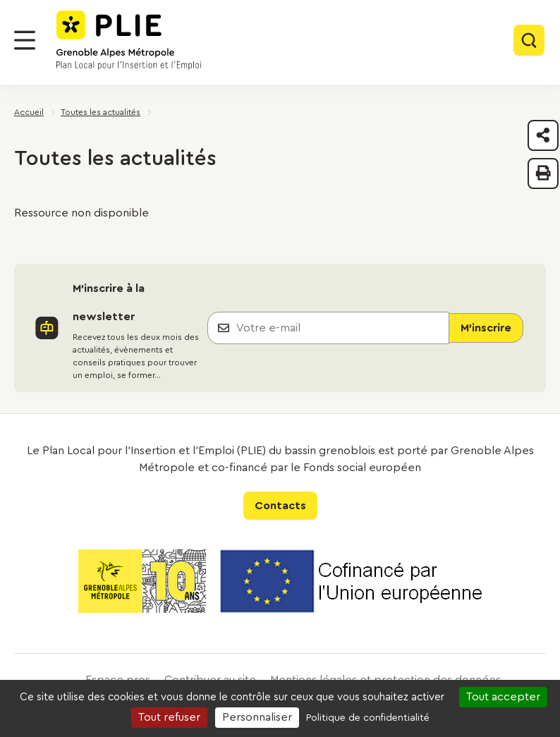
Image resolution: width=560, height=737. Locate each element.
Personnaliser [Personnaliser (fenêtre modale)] (257, 717)
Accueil (29, 112)
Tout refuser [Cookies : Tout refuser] (169, 717)
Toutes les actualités (101, 112)
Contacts (280, 506)
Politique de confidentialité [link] (368, 718)
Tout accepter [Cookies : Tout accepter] (503, 697)
